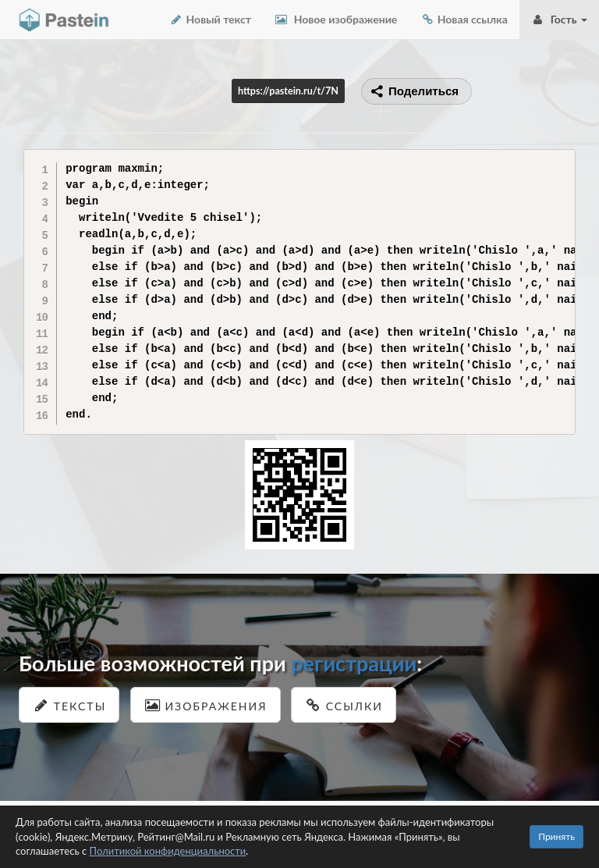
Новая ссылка (464, 19)
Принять (556, 836)
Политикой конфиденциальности (168, 851)
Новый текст (210, 19)
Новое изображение (336, 19)
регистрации (354, 663)
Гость (559, 19)
